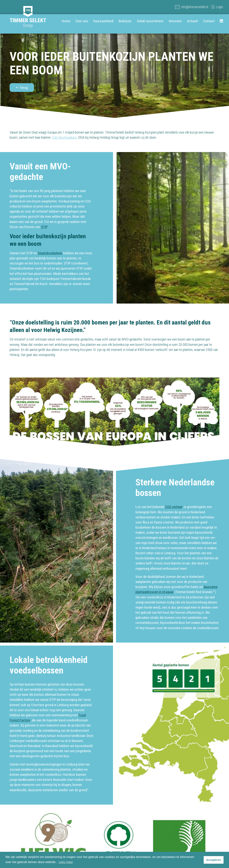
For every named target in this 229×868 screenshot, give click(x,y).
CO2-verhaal (174, 507)
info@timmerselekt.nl (192, 7)
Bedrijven (125, 21)
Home (66, 21)
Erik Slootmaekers (64, 137)
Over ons (82, 21)
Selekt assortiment (150, 21)
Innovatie (175, 21)
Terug (22, 88)
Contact (209, 21)
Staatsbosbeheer (50, 253)
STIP (44, 227)
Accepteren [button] (214, 860)
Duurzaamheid (103, 21)
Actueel (192, 21)
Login (217, 7)
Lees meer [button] (66, 862)
